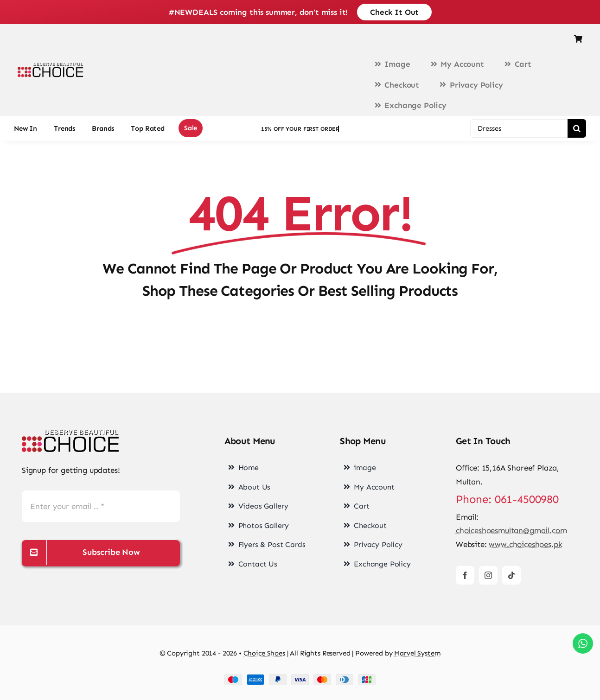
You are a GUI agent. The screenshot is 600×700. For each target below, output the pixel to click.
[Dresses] (519, 128)
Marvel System (417, 653)
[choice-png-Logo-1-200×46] (51, 66)
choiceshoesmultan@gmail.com (511, 530)
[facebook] (465, 575)
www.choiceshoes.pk (525, 544)
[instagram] (488, 575)
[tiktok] (511, 575)
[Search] (577, 128)
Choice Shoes (264, 653)
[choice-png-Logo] (70, 433)
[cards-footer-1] (300, 678)
